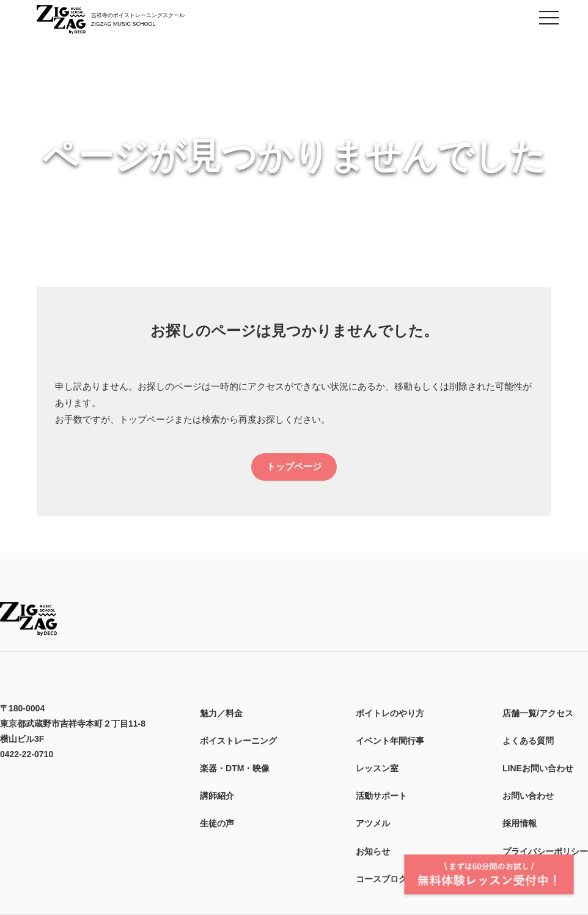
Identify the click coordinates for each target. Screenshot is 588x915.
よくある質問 (528, 741)
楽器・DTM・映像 (235, 768)
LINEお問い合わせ (538, 768)
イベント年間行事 (390, 741)
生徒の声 (217, 823)
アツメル (373, 823)
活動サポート (381, 796)
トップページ (294, 466)
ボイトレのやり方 (390, 713)
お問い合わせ (528, 796)
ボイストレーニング (238, 741)
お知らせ (373, 851)
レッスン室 (377, 768)
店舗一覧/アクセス (538, 713)
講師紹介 (217, 796)
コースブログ (381, 879)
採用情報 (520, 823)
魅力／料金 (221, 713)
